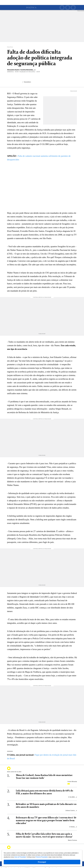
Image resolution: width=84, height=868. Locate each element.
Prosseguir (42, 862)
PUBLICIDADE (81, 11)
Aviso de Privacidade (20, 857)
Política (31, 8)
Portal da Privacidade (41, 857)
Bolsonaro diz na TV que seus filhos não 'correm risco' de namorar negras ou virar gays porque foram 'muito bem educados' (46, 821)
